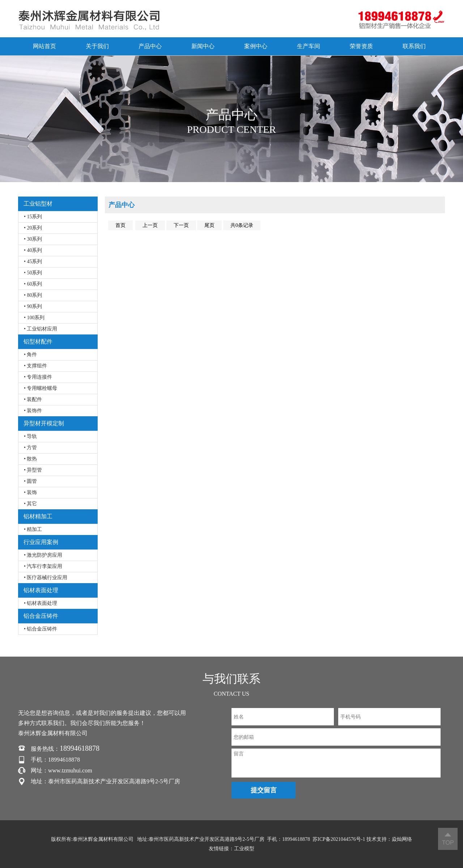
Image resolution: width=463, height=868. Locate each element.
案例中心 (256, 46)
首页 (120, 225)
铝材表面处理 (41, 590)
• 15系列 (33, 217)
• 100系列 (34, 318)
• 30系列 (33, 239)
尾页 (209, 225)
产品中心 (150, 46)
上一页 (150, 225)
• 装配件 (33, 399)
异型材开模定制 (44, 423)
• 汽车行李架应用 (43, 566)
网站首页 (44, 46)
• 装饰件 (33, 411)
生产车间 (309, 46)
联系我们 (414, 46)
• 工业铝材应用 (41, 329)
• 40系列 (33, 250)
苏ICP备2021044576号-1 (339, 839)
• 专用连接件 (38, 377)
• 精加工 (33, 529)
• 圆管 (30, 481)
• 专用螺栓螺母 (41, 388)
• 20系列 (33, 228)
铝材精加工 (38, 516)
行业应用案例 (41, 542)
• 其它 (30, 504)
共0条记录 (242, 225)
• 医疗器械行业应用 (46, 578)
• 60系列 (33, 284)
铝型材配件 (38, 342)
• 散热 (30, 459)
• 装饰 (30, 492)
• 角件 (30, 355)
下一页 (181, 225)
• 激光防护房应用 (43, 555)
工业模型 (244, 849)
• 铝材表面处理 (41, 603)
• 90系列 (33, 306)
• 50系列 (33, 273)
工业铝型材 (38, 204)
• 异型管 (33, 470)
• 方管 (30, 448)
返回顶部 (448, 839)
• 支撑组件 (35, 366)
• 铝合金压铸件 (41, 629)
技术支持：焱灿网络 (389, 839)
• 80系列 (33, 295)
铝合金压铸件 (41, 616)
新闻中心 (203, 46)
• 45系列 (33, 262)
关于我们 (97, 46)
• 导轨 (30, 436)
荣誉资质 (361, 46)
